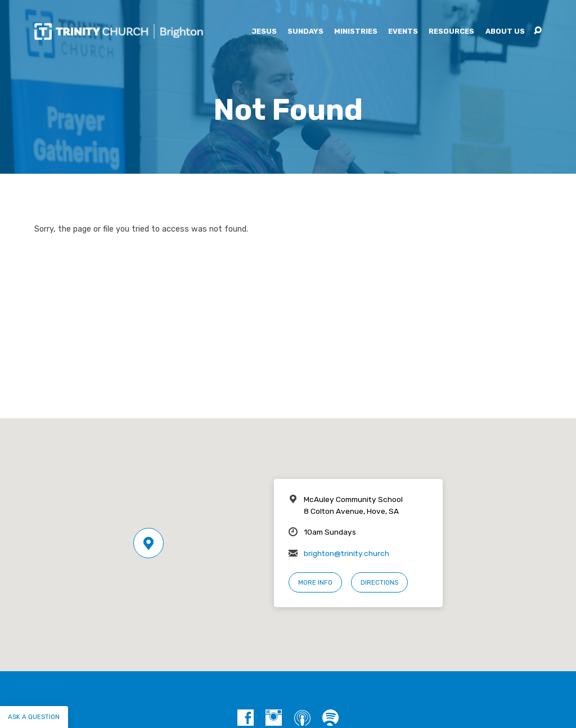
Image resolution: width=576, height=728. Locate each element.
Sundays (305, 32)
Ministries (356, 32)
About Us (505, 32)
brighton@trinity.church (346, 553)
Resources (451, 32)
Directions (379, 582)
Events (403, 32)
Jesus (264, 32)
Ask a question (34, 717)
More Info (315, 582)
